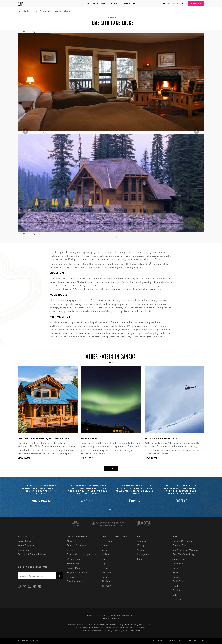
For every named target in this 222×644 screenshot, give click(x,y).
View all (111, 468)
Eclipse (176, 577)
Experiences (115, 4)
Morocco (107, 572)
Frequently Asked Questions (82, 554)
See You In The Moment (185, 550)
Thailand (106, 581)
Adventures (179, 563)
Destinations (99, 4)
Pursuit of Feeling (182, 541)
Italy (104, 559)
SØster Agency (175, 641)
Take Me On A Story (183, 554)
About (127, 4)
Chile (105, 550)
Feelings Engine (181, 545)
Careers (71, 550)
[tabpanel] (46, 415)
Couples (142, 541)
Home (20, 11)
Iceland (106, 554)
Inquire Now (196, 4)
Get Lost (177, 590)
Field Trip (178, 581)
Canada (50, 11)
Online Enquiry (75, 559)
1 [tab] (110, 509)
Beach (176, 568)
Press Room (73, 563)
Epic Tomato (157, 641)
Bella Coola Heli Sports (161, 438)
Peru (104, 577)
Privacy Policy (74, 568)
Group (141, 550)
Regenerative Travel (77, 572)
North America (40, 11)
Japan (105, 563)
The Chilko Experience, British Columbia (45, 438)
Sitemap (71, 577)
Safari (176, 595)
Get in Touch (24, 550)
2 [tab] (112, 509)
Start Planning (25, 541)
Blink (175, 572)
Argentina (107, 541)
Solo (140, 559)
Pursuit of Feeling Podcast (32, 554)
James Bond (179, 559)
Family (141, 545)
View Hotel (24, 458)
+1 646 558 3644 (171, 4)
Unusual (177, 599)
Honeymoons (144, 554)
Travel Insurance (75, 581)
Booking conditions (77, 545)
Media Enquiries (26, 545)
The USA (107, 586)
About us (72, 541)
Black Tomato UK (196, 641)
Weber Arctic (90, 438)
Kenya (105, 568)
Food (175, 586)
